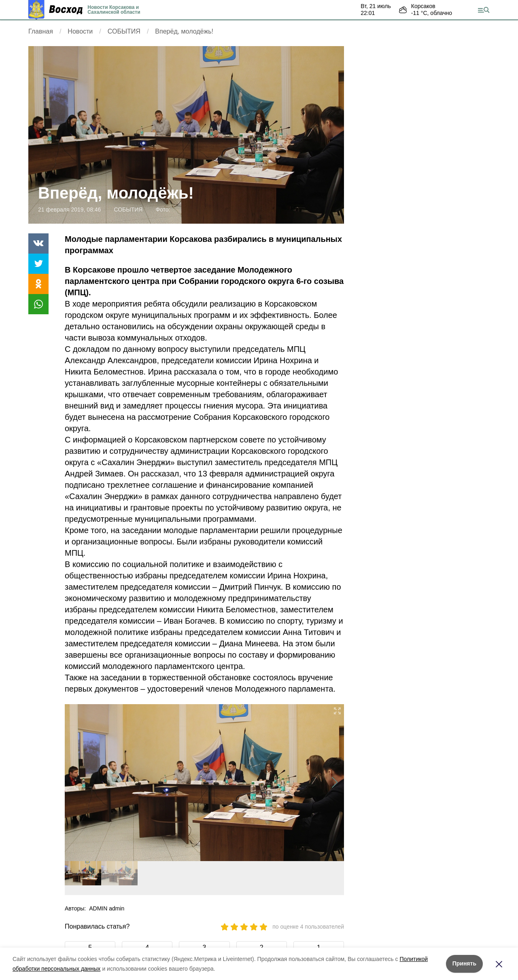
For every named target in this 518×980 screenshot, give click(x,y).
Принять (464, 963)
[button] (334, 783)
